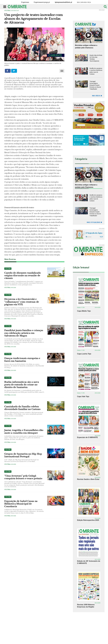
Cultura (7, 11)
